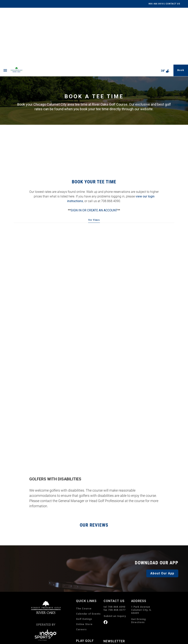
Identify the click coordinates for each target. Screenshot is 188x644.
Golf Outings (84, 562)
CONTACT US (173, 4)
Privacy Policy (37, 641)
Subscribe (116, 620)
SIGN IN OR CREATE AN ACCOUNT (94, 153)
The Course (84, 552)
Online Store (84, 567)
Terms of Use (56, 641)
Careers (81, 573)
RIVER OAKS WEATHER (94, 94)
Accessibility (74, 641)
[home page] (26, 14)
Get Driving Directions (138, 564)
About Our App (162, 516)
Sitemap (89, 641)
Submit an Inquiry (115, 559)
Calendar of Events (88, 557)
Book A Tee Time (88, 603)
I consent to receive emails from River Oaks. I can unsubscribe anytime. (131, 600)
